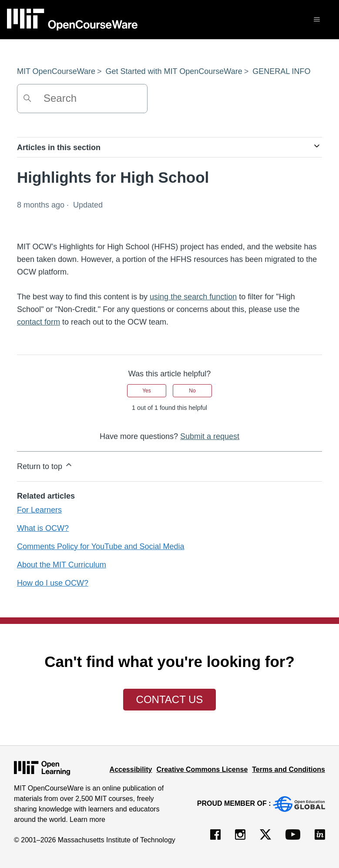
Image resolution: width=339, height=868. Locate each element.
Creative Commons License (202, 769)
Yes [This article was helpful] (147, 391)
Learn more (87, 819)
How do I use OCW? (53, 583)
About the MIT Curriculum (62, 565)
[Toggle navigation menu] (317, 20)
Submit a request (210, 436)
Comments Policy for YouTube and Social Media (101, 546)
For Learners (39, 510)
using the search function (193, 297)
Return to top (45, 466)
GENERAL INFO (281, 71)
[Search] (82, 99)
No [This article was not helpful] (192, 391)
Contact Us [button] (170, 699)
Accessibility (131, 769)
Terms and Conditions (289, 769)
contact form (39, 322)
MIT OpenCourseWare (56, 71)
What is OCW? (43, 528)
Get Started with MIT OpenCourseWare (174, 71)
